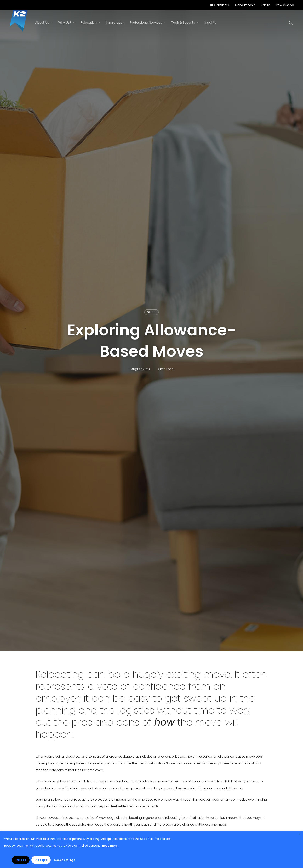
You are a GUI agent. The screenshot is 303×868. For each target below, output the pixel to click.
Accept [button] (41, 860)
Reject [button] (21, 860)
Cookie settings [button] (65, 860)
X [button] (300, 835)
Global (151, 312)
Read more (110, 846)
